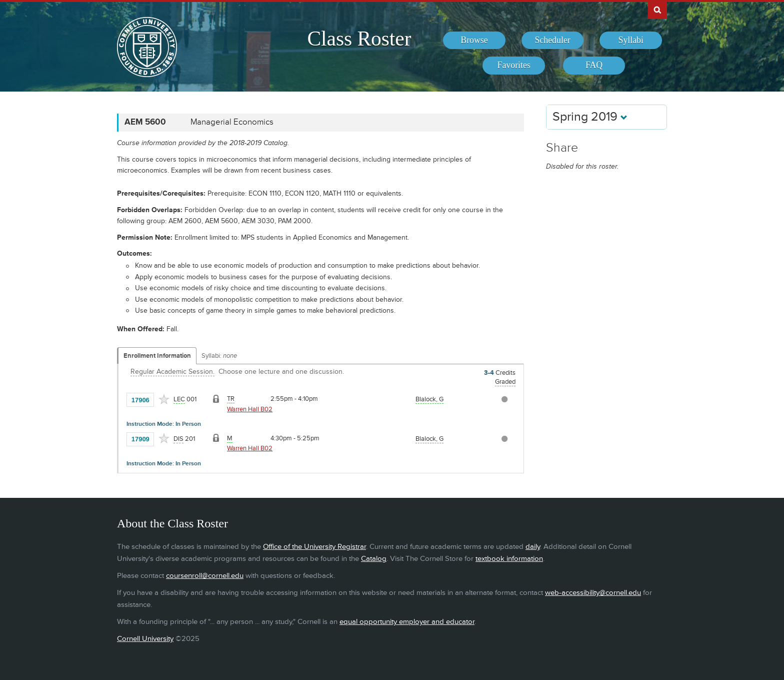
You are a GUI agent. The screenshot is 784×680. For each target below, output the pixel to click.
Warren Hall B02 (250, 409)
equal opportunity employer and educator (407, 622)
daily (533, 547)
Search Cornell (657, 10)
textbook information (509, 559)
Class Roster (359, 39)
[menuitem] (474, 41)
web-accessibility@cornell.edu (593, 593)
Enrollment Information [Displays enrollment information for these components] (157, 356)
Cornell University (145, 639)
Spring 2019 (590, 117)
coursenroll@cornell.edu (205, 576)
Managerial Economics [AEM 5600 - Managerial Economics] (232, 122)
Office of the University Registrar (314, 547)
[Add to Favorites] (164, 399)
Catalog (374, 559)
